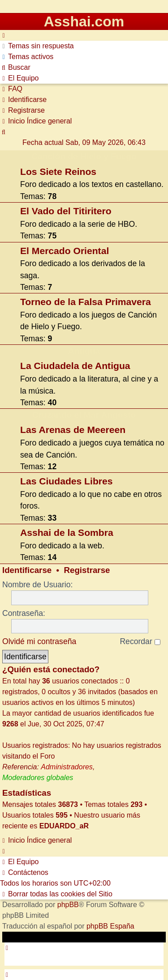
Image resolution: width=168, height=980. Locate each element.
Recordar (140, 641)
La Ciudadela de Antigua (75, 366)
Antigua (84, 351)
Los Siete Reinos (58, 172)
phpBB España (110, 926)
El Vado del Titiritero (66, 211)
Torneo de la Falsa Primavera (86, 302)
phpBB (68, 905)
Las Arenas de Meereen (73, 430)
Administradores (67, 767)
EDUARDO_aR (64, 826)
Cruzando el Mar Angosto (84, 415)
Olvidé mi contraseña (39, 641)
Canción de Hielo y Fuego (84, 156)
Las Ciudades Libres (66, 481)
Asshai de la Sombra (67, 532)
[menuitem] (37, 46)
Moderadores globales (38, 778)
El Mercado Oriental (65, 251)
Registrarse (87, 570)
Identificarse (27, 570)
